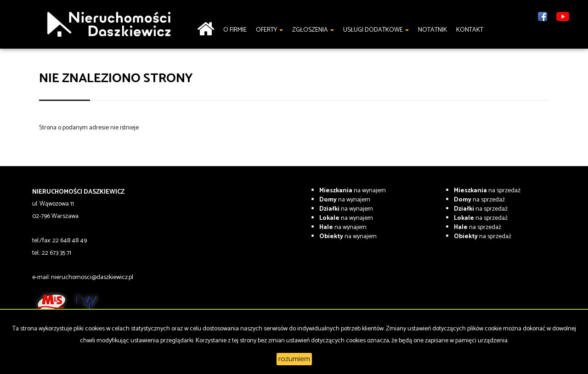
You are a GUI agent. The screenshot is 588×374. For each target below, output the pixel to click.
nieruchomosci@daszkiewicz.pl (92, 277)
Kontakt (470, 30)
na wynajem (353, 191)
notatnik (433, 30)
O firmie (235, 30)
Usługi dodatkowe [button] (376, 30)
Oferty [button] (269, 30)
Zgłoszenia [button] (313, 30)
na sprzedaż (487, 191)
